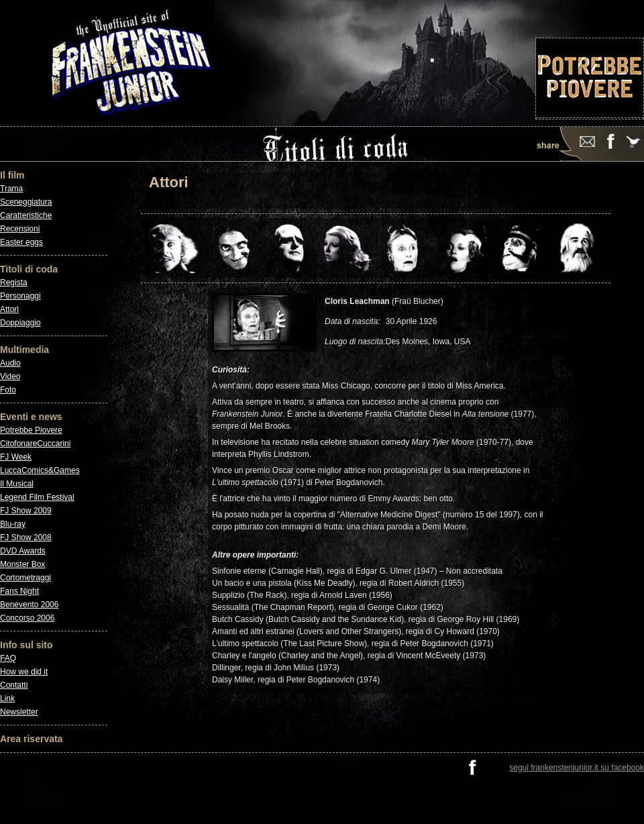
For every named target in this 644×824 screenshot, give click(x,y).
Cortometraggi (25, 578)
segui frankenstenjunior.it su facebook (577, 768)
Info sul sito (26, 645)
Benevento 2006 (29, 605)
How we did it (24, 672)
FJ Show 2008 (26, 537)
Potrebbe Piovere (31, 430)
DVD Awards (23, 551)
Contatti (14, 685)
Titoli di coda (29, 269)
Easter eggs (21, 242)
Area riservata (31, 739)
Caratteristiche (26, 215)
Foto (8, 390)
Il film (12, 175)
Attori (9, 309)
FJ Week (16, 457)
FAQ (8, 658)
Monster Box (22, 564)
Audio (10, 363)
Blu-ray (13, 524)
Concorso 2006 (27, 618)
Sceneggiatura (26, 202)
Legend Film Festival (37, 497)
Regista (14, 282)
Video (10, 376)
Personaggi (20, 296)
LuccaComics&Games (40, 470)
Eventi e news (31, 417)
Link (7, 699)
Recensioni (20, 229)
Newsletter (19, 712)
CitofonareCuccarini (35, 444)
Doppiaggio (20, 323)
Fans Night (19, 591)
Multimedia (24, 350)
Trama (11, 189)
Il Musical (17, 484)
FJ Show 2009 (26, 511)
